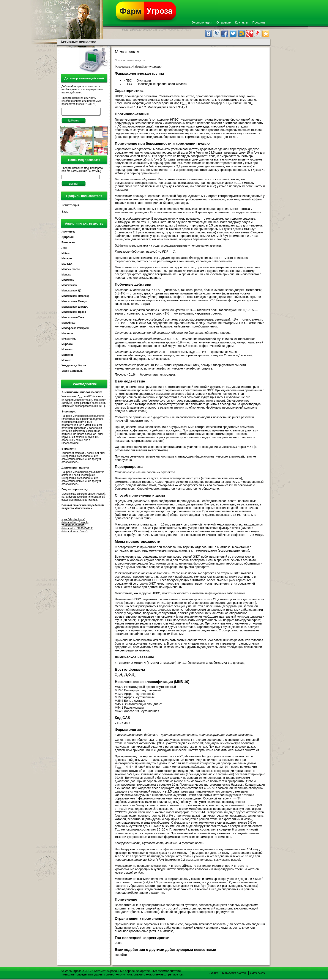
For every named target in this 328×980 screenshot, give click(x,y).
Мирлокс (67, 345)
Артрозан (68, 238)
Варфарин (69, 450)
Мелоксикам (69, 286)
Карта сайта (258, 973)
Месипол (67, 335)
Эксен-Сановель (72, 372)
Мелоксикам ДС (72, 292)
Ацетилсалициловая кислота (82, 393)
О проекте (224, 22)
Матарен (67, 260)
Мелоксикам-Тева (73, 319)
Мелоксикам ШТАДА (75, 308)
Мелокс (66, 276)
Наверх (213, 973)
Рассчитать (138, 67)
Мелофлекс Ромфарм (75, 329)
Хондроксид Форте (74, 367)
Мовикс (66, 362)
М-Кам (65, 255)
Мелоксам (68, 281)
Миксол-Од (69, 340)
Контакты (241, 22)
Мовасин (67, 356)
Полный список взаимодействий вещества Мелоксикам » (83, 508)
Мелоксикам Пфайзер (75, 297)
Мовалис (67, 351)
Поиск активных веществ (130, 60)
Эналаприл (69, 413)
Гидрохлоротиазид (75, 491)
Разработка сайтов (234, 973)
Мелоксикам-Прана (74, 313)
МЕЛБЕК (67, 265)
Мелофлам (69, 324)
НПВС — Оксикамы (138, 80)
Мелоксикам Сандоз (74, 303)
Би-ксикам (68, 244)
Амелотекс (68, 233)
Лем (64, 249)
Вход (65, 213)
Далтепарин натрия (75, 469)
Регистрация (70, 206)
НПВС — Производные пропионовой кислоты (156, 84)
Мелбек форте (71, 271)
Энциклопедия (202, 22)
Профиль (259, 22)
